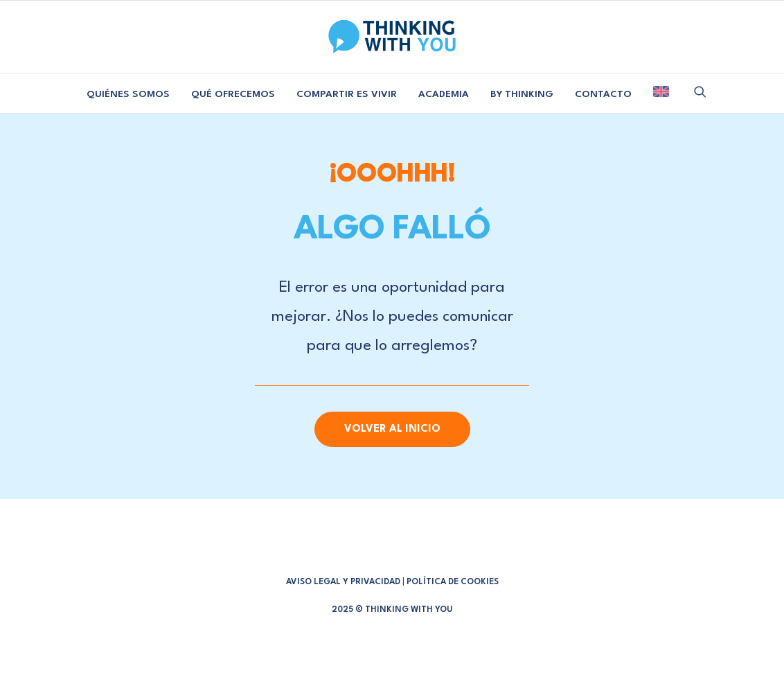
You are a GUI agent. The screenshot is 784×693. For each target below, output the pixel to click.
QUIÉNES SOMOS (128, 94)
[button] (700, 91)
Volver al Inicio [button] (392, 429)
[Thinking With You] (392, 37)
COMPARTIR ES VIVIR (347, 94)
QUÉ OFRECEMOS (233, 94)
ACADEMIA (444, 94)
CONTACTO (603, 94)
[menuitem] (128, 95)
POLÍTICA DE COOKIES (453, 582)
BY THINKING (522, 94)
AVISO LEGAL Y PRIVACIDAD (343, 582)
